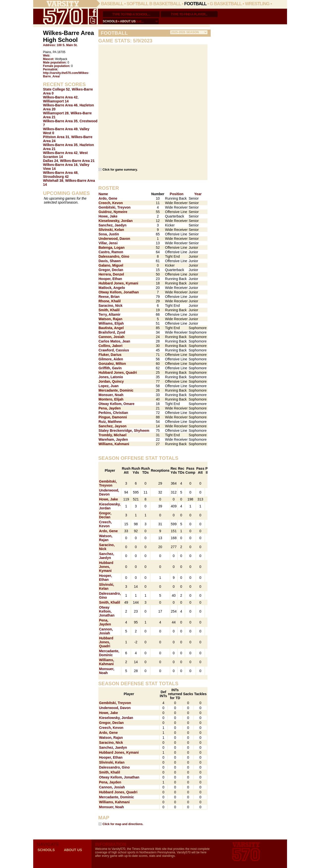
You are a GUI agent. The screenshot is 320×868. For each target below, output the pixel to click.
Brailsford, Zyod (112, 332)
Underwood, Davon (115, 239)
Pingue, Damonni (113, 417)
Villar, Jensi (108, 243)
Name (103, 194)
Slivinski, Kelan (111, 230)
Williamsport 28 (56, 113)
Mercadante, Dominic (116, 390)
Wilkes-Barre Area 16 (60, 165)
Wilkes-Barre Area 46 (60, 105)
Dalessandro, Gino (114, 256)
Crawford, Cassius (114, 350)
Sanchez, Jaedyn (113, 225)
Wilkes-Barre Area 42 (60, 97)
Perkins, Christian (113, 413)
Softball (138, 4)
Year (198, 194)
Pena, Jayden (110, 408)
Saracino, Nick (111, 306)
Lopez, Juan (109, 386)
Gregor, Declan (111, 270)
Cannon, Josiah (112, 337)
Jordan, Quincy (111, 381)
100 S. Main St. (67, 45)
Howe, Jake (108, 216)
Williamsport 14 (56, 101)
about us (128, 21)
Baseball (112, 4)
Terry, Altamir (110, 314)
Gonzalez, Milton (112, 364)
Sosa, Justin (109, 234)
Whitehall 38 (53, 181)
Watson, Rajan (111, 319)
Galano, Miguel (111, 265)
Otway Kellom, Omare (117, 404)
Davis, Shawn (110, 261)
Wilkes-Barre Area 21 (77, 161)
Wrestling (257, 4)
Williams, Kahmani (114, 444)
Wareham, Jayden (113, 439)
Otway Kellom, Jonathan (119, 292)
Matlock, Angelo (112, 288)
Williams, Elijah (111, 323)
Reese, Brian (109, 297)
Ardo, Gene (108, 198)
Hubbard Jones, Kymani (118, 283)
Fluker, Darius (110, 355)
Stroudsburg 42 (56, 177)
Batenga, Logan (112, 248)
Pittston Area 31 (56, 137)
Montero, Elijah (111, 399)
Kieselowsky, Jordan (116, 221)
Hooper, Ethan (110, 279)
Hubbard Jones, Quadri (118, 372)
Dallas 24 (51, 161)
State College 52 (57, 89)
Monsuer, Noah (111, 395)
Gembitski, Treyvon (115, 207)
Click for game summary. (120, 170)
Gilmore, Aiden (111, 359)
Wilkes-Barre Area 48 (60, 173)
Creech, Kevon (111, 203)
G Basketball (226, 4)
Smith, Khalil (109, 310)
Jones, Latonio (111, 377)
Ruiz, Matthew (110, 422)
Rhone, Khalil (110, 301)
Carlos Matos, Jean (115, 341)
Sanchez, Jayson (113, 426)
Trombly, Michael (113, 435)
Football (195, 4)
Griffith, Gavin (110, 368)
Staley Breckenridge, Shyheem (124, 431)
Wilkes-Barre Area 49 (60, 129)
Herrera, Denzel (111, 274)
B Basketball (165, 4)
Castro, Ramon (111, 252)
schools (110, 21)
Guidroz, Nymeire (113, 212)
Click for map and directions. (123, 824)
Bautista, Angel (111, 328)
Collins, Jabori (111, 346)
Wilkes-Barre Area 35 (60, 121)
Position (177, 194)
